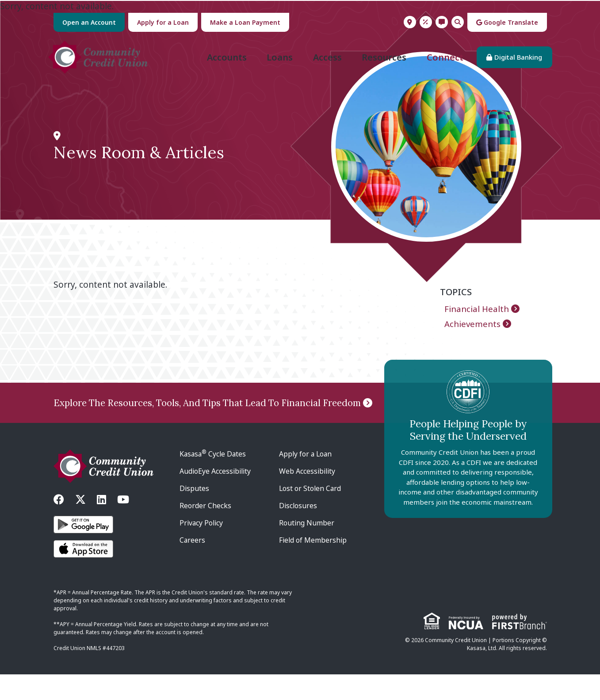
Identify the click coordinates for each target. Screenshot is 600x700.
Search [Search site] (458, 22)
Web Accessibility (308, 497)
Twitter (80, 525)
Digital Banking (513, 63)
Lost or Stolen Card (311, 514)
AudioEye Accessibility (216, 497)
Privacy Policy (202, 548)
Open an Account (89, 22)
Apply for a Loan (163, 22)
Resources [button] (379, 63)
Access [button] (322, 63)
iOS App (83, 574)
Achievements (473, 335)
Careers (193, 566)
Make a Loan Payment (245, 22)
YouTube (123, 525)
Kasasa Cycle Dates (214, 479)
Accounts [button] (222, 63)
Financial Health (477, 320)
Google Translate (507, 22)
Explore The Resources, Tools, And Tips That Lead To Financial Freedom (213, 414)
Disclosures (298, 531)
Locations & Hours (410, 22)
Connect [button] (440, 63)
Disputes (195, 514)
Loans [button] (274, 63)
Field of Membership (313, 566)
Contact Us (442, 22)
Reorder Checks (205, 531)
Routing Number (307, 548)
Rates (426, 22)
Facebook (59, 525)
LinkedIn (101, 525)
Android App (83, 550)
